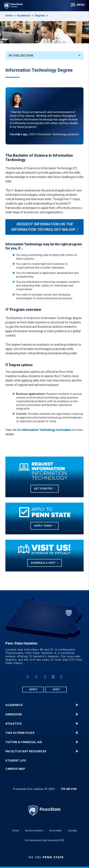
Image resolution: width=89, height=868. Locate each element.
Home (9, 16)
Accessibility (56, 831)
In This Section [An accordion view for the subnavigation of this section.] (44, 55)
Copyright (72, 831)
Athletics (14, 724)
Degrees (40, 16)
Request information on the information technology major (43, 227)
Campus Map (15, 769)
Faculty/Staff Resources (26, 751)
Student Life (16, 761)
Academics (24, 16)
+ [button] (77, 705)
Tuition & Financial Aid (24, 742)
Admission (14, 714)
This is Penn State (20, 733)
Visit (56, 689)
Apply (33, 689)
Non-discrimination (34, 831)
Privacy (16, 831)
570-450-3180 (69, 789)
